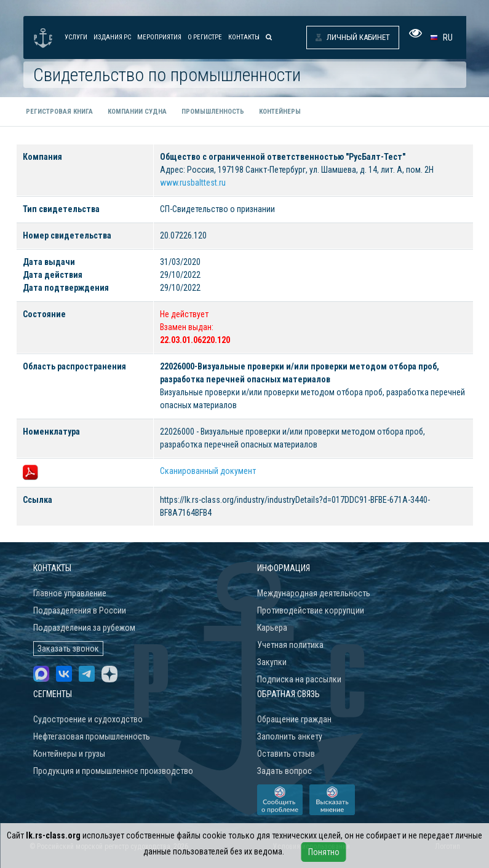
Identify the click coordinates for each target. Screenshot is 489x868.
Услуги (76, 37)
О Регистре (205, 37)
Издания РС (112, 37)
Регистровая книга (59, 112)
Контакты (244, 37)
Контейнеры (280, 112)
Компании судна (137, 112)
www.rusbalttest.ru (193, 183)
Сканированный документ (208, 471)
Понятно (324, 852)
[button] (444, 37)
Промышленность (213, 112)
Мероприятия (159, 37)
